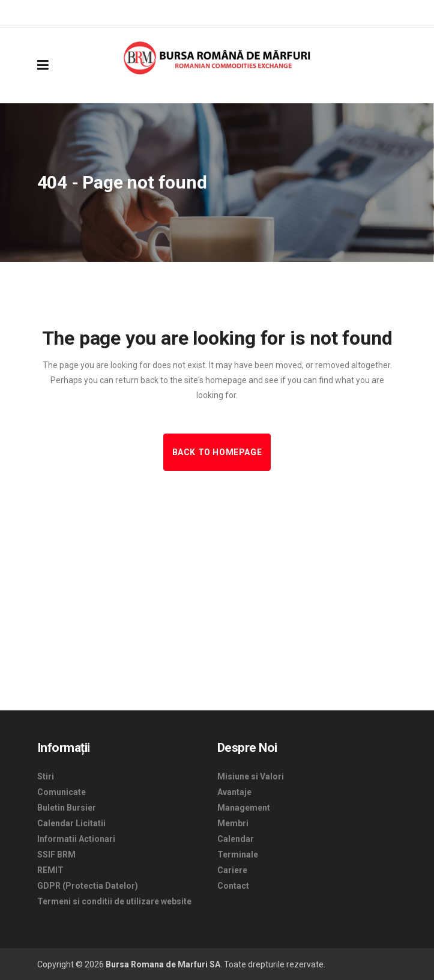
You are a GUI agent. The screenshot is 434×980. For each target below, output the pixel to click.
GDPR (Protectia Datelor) (88, 886)
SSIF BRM (56, 854)
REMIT (50, 870)
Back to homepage (217, 452)
